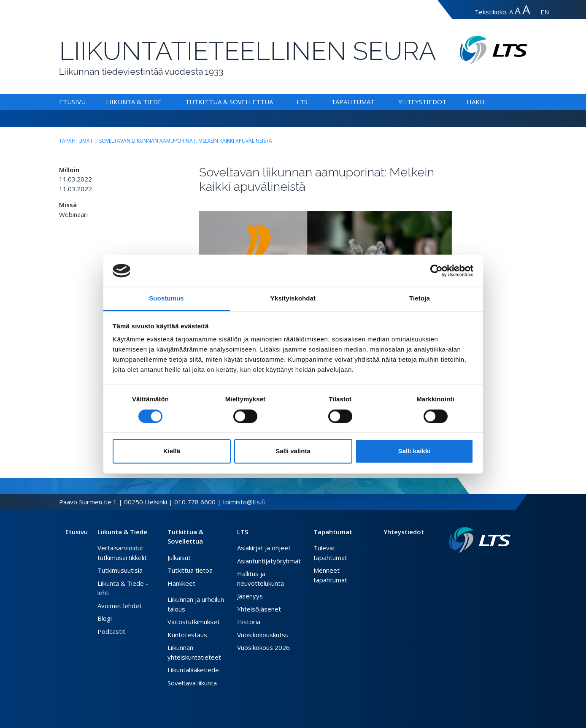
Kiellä (172, 451)
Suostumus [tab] (166, 299)
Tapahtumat (353, 102)
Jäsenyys (250, 596)
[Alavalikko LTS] (309, 102)
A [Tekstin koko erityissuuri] (526, 9)
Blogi (105, 618)
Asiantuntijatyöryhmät (269, 561)
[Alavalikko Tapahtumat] (376, 102)
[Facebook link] (487, 566)
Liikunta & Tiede (134, 102)
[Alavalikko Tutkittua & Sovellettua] (275, 102)
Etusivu (72, 102)
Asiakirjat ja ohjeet (264, 548)
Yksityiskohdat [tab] (293, 299)
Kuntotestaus (187, 635)
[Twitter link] (494, 566)
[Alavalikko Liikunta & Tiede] (163, 102)
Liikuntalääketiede (193, 670)
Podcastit (111, 631)
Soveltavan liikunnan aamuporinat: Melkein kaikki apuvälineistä (186, 141)
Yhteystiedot (422, 102)
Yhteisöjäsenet (259, 609)
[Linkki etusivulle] (480, 540)
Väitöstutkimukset (194, 622)
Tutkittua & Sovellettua (229, 102)
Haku (475, 102)
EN (545, 12)
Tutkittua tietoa (190, 570)
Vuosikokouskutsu (263, 635)
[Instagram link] (500, 566)
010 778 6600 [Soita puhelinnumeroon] (195, 502)
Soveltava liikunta (192, 683)
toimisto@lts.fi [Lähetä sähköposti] (244, 502)
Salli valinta (293, 451)
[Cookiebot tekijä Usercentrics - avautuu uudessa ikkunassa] (436, 271)
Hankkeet (181, 583)
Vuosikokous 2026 (263, 647)
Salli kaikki (415, 451)
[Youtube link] (507, 566)
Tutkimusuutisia (120, 570)
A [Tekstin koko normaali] (511, 12)
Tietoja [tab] (420, 299)
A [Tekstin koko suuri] (518, 11)
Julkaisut (179, 558)
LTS (302, 102)
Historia (249, 622)
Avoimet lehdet (120, 606)
